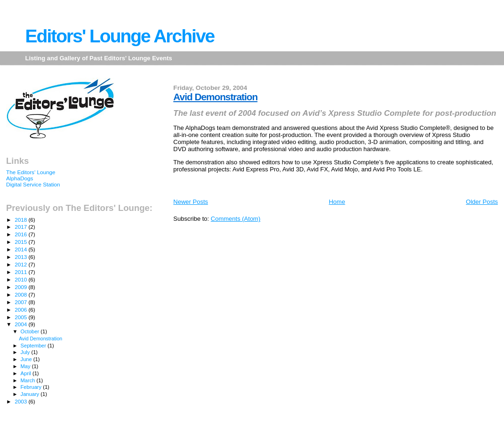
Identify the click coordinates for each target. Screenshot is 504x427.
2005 (21, 317)
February (32, 387)
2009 (21, 287)
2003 (21, 401)
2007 (21, 302)
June (27, 359)
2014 (21, 249)
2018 (21, 220)
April (27, 373)
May (26, 366)
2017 (21, 227)
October (31, 331)
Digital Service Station (33, 184)
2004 (21, 324)
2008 (21, 294)
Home (337, 202)
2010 (21, 279)
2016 (21, 234)
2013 (21, 257)
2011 (21, 272)
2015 (21, 242)
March (29, 380)
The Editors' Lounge (31, 172)
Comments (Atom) (236, 219)
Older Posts (482, 202)
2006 (21, 310)
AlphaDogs (20, 178)
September (34, 346)
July (26, 352)
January (31, 394)
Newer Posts (191, 202)
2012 (21, 264)
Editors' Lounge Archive (120, 36)
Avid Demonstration (215, 97)
